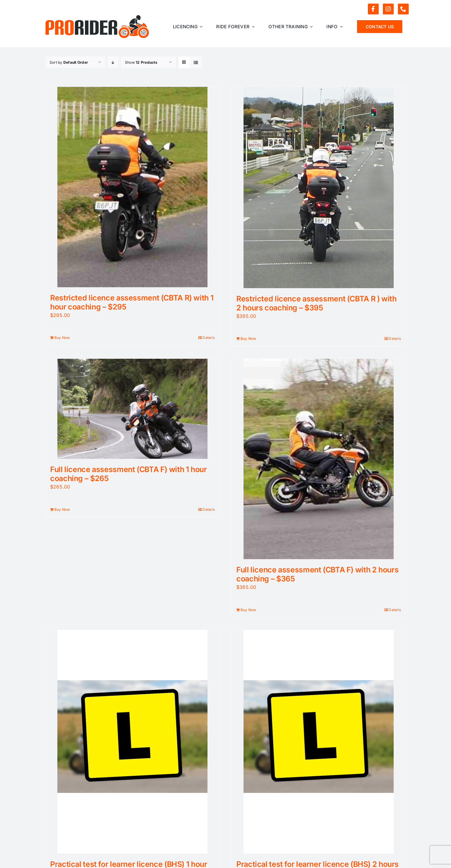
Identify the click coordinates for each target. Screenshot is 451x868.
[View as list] (196, 62)
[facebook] (373, 9)
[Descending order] (113, 62)
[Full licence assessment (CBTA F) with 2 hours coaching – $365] (319, 459)
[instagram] (388, 9)
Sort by (69, 62)
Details (209, 338)
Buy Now (62, 338)
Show (141, 62)
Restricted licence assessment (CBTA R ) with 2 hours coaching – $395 (316, 303)
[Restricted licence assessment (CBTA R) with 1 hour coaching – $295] (132, 187)
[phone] (403, 9)
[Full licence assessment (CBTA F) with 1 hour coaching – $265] (132, 409)
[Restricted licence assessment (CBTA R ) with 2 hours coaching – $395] (319, 187)
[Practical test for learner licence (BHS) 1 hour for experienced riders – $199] (132, 742)
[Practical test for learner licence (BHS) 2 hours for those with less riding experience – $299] (319, 742)
